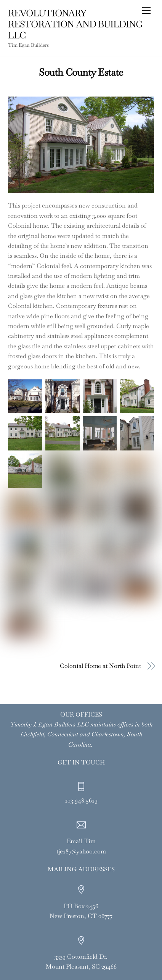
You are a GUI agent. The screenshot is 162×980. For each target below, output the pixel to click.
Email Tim (81, 841)
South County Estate (81, 72)
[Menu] (146, 10)
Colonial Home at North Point (100, 666)
